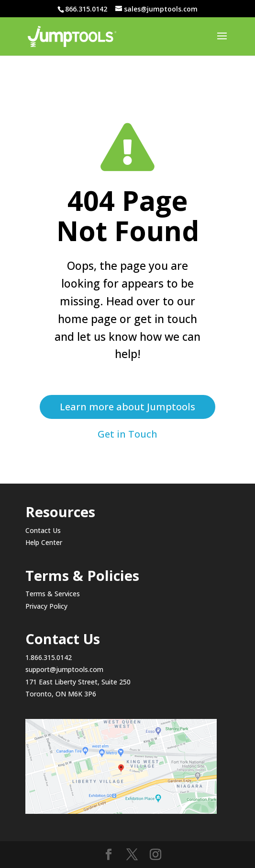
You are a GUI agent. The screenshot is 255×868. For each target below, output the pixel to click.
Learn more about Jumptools (127, 407)
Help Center (44, 542)
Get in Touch (127, 434)
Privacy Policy (46, 606)
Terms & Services (53, 594)
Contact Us (43, 530)
